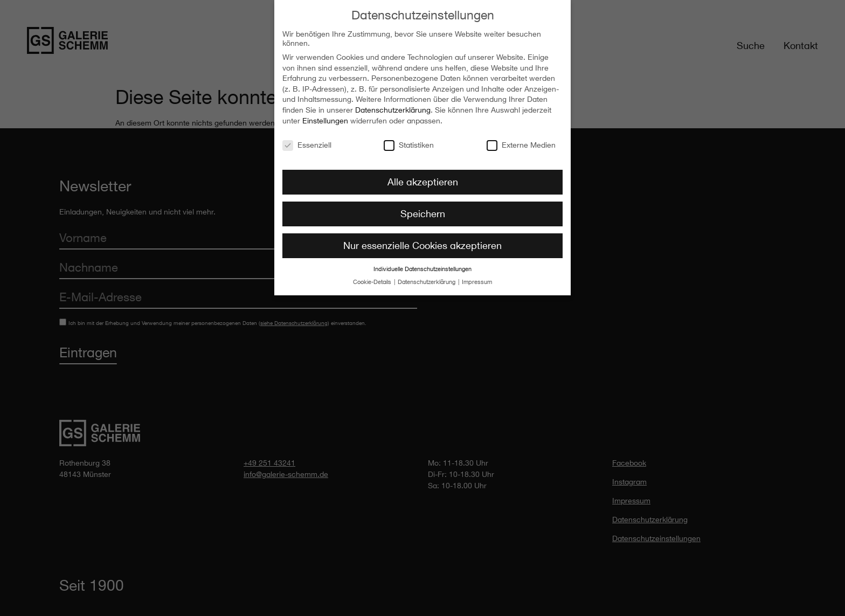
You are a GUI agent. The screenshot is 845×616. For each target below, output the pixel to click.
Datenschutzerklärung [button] (427, 278)
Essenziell (307, 140)
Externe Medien (521, 140)
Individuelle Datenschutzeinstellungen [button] (422, 265)
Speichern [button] (423, 210)
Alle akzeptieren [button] (423, 178)
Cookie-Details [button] (373, 278)
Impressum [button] (477, 278)
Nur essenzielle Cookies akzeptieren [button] (422, 241)
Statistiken (409, 140)
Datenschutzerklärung (393, 106)
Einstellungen (325, 116)
